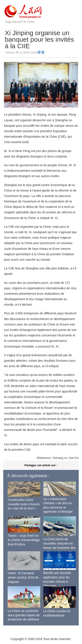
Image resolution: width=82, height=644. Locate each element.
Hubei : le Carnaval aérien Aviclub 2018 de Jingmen (23, 577)
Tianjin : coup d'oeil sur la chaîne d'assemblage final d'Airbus (24, 540)
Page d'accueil (14, 22)
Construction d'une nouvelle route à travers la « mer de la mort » (24, 504)
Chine (31, 22)
